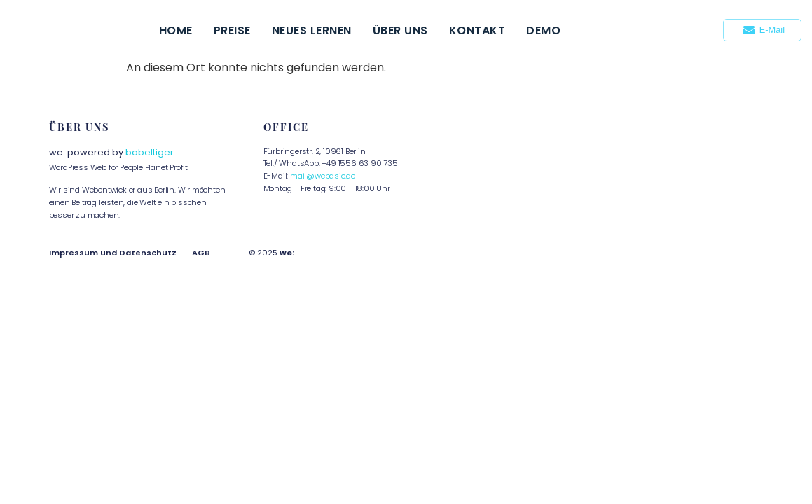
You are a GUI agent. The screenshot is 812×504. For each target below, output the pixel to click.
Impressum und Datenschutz (113, 253)
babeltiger (150, 152)
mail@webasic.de (323, 176)
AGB (201, 253)
